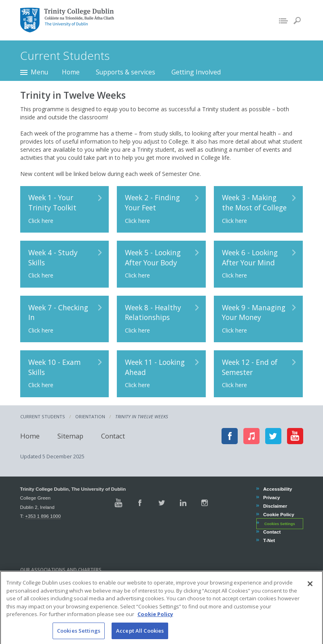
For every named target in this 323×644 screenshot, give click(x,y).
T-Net (269, 540)
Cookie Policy (279, 514)
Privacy (271, 497)
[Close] (310, 591)
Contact (113, 436)
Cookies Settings (280, 523)
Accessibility (278, 489)
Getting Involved (196, 72)
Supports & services (126, 72)
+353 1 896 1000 (43, 516)
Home (71, 72)
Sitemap (70, 436)
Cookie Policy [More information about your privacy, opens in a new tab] (155, 622)
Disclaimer (275, 506)
